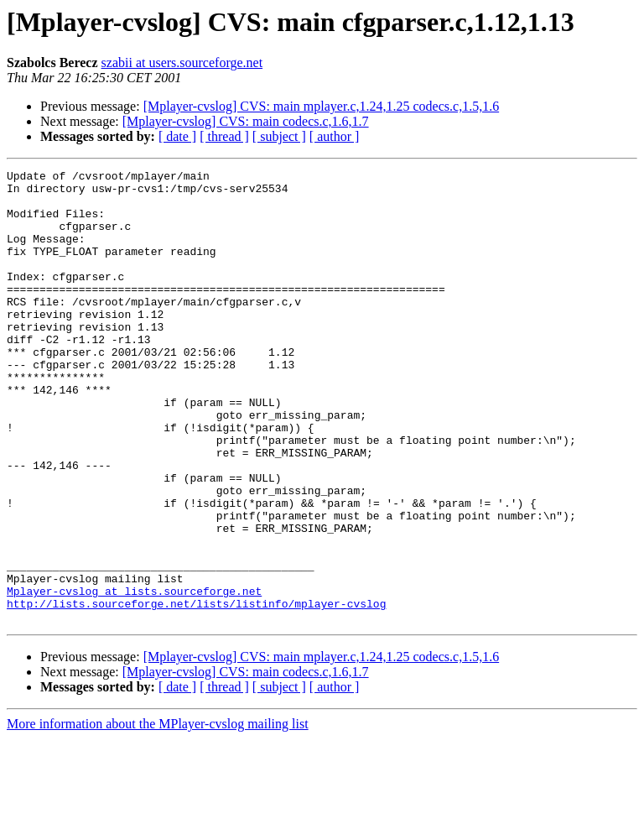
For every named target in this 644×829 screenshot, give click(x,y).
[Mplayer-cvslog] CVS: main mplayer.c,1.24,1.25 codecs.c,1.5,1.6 (321, 106)
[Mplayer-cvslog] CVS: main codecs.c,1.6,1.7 (246, 121)
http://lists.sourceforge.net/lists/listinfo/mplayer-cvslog (196, 691)
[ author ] (335, 136)
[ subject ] (279, 136)
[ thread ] (224, 136)
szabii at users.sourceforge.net (182, 63)
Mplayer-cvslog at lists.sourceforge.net (134, 676)
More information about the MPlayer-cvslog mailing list (158, 814)
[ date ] (177, 136)
